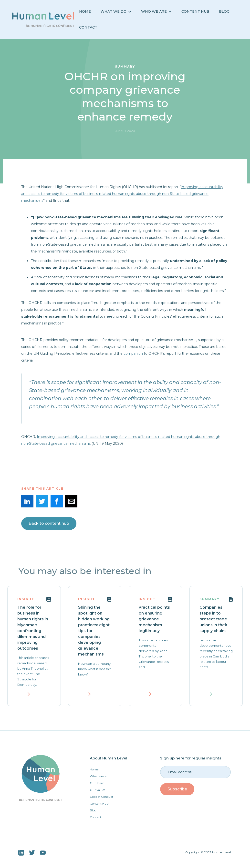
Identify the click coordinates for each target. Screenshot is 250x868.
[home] (43, 20)
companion (133, 353)
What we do (98, 776)
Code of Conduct (102, 797)
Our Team (97, 783)
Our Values (98, 790)
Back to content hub (49, 523)
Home (85, 11)
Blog (93, 810)
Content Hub (195, 11)
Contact (88, 27)
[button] (116, 12)
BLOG (224, 11)
